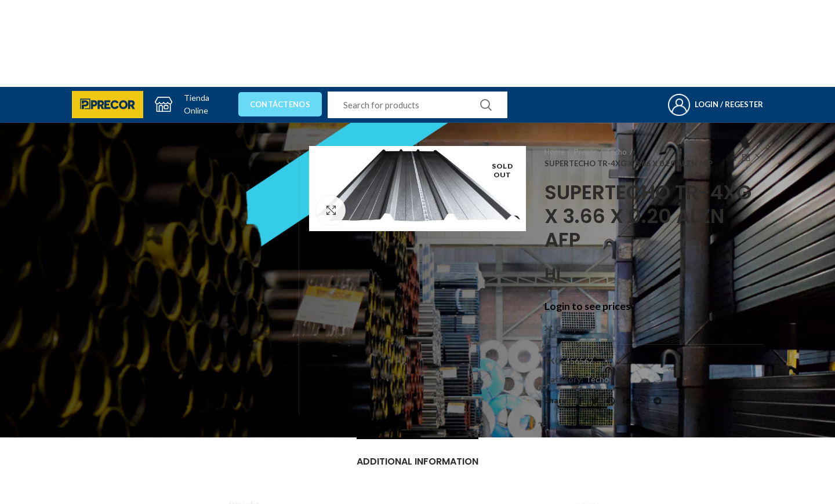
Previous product (734, 158)
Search (486, 105)
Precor (585, 152)
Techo (616, 152)
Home (555, 152)
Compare (573, 328)
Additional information (418, 461)
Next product (757, 158)
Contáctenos (280, 104)
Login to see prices (587, 306)
